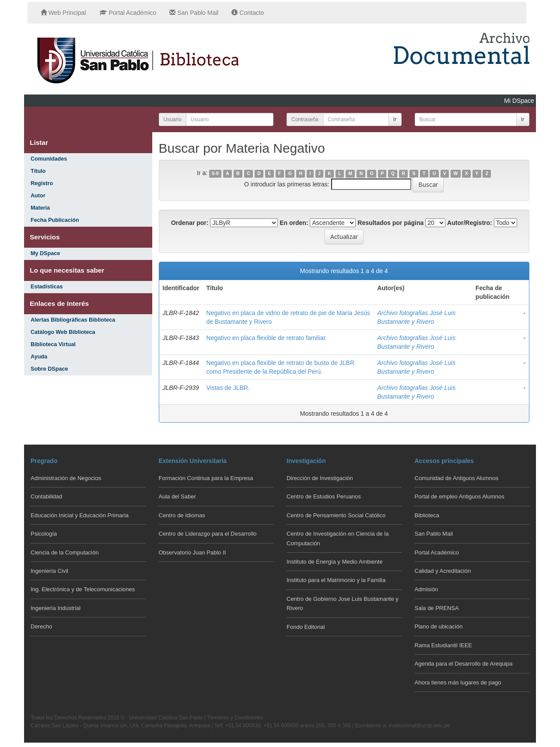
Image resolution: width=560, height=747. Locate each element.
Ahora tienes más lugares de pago (458, 682)
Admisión (426, 589)
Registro (42, 183)
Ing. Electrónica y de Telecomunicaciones (83, 589)
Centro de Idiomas (182, 515)
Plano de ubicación (439, 626)
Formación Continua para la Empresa (206, 478)
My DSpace (45, 253)
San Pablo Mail (194, 12)
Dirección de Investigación (320, 478)
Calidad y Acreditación (443, 571)
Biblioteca (427, 515)
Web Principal (63, 12)
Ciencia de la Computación (65, 552)
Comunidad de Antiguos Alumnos (457, 478)
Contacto (248, 12)
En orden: (294, 223)
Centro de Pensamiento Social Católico (336, 515)
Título (38, 171)
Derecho (41, 626)
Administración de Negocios (66, 478)
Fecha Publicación (55, 220)
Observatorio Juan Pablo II (192, 552)
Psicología (44, 534)
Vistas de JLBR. (228, 388)
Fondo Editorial (306, 627)
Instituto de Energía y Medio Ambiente (335, 562)
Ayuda (39, 357)
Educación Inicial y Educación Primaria (80, 515)
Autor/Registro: (470, 223)
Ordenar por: (190, 223)
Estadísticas (47, 287)
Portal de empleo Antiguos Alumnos (460, 496)
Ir (395, 119)
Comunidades (49, 159)
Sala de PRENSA (437, 608)
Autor (38, 196)
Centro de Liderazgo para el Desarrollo (208, 534)
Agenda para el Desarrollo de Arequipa (464, 664)
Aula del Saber (177, 496)
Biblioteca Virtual (53, 344)
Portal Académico (128, 13)
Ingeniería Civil (49, 571)
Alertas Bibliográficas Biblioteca (73, 320)
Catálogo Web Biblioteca (63, 332)
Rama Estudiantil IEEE (444, 645)
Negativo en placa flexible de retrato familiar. (267, 338)
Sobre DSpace (49, 369)
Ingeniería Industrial (56, 608)
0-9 (215, 173)
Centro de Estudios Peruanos (324, 496)
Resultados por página (390, 223)
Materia (40, 208)
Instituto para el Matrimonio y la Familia (336, 580)
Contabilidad (46, 496)
